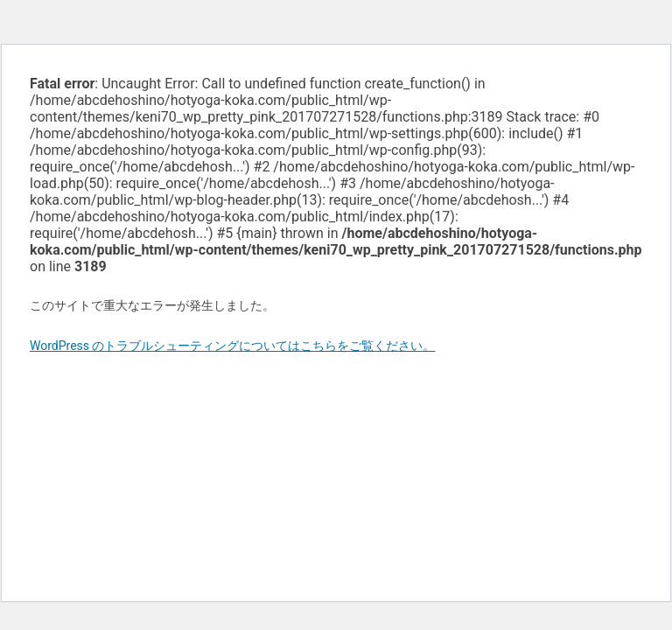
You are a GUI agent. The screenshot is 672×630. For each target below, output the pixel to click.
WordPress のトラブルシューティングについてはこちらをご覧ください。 (233, 346)
